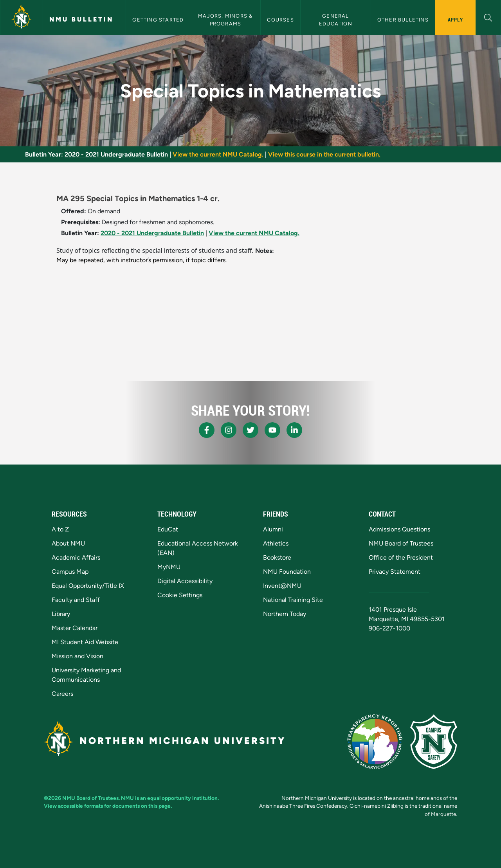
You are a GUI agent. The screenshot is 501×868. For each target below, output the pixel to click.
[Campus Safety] (434, 742)
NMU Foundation (287, 572)
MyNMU (169, 567)
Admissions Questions (399, 529)
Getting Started (158, 20)
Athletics (276, 543)
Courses (280, 20)
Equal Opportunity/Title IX (88, 586)
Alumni (273, 529)
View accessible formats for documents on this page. (108, 806)
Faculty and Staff (76, 600)
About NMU (68, 543)
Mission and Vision (77, 656)
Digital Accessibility (185, 581)
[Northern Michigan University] (22, 18)
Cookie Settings (180, 595)
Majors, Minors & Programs (226, 20)
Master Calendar (75, 628)
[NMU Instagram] (229, 430)
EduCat (168, 529)
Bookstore (277, 557)
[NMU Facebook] (207, 430)
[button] (488, 17)
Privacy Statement (395, 572)
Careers (62, 694)
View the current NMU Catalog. (218, 154)
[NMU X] (250, 430)
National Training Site (293, 600)
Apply (455, 20)
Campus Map (70, 572)
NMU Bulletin (81, 19)
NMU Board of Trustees (401, 543)
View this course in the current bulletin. (324, 154)
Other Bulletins (403, 20)
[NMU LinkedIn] (294, 430)
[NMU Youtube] (272, 430)
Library (61, 614)
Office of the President (401, 557)
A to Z (60, 529)
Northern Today (285, 614)
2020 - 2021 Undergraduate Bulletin (116, 154)
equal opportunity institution (182, 798)
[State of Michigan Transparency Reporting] (375, 742)
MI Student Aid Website (85, 642)
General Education (336, 20)
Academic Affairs (76, 557)
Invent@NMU (282, 586)
